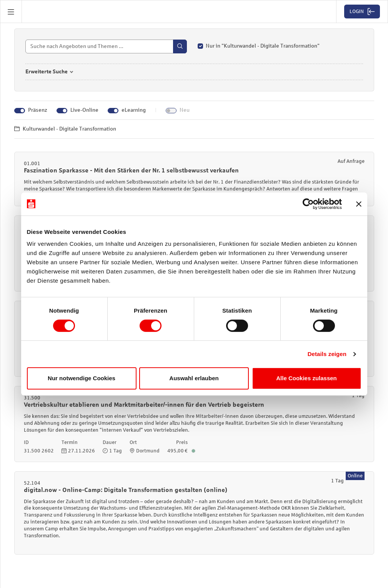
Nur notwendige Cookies (82, 378)
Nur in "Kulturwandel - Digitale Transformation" (263, 47)
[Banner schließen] (359, 204)
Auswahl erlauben (194, 378)
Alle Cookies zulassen (306, 378)
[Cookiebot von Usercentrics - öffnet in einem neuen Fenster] (308, 204)
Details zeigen (327, 354)
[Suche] (106, 47)
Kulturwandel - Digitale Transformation (65, 130)
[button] (11, 12)
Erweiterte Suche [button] (47, 72)
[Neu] (171, 111)
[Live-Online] (62, 111)
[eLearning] (113, 111)
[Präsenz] (20, 111)
